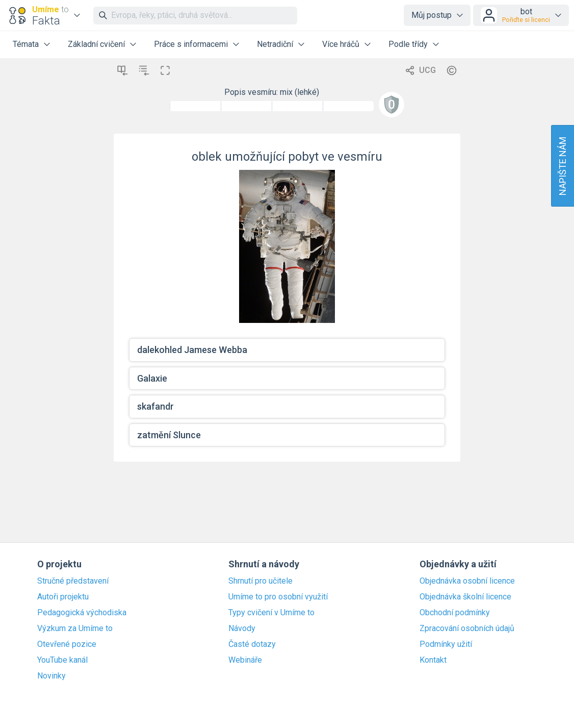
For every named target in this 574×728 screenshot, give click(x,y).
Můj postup (432, 15)
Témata (26, 44)
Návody (242, 629)
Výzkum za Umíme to (75, 629)
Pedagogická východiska (82, 613)
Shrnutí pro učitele (260, 581)
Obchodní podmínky (455, 613)
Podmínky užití (446, 644)
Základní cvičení (96, 44)
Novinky (51, 676)
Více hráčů (341, 44)
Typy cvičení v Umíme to (271, 613)
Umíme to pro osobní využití (278, 597)
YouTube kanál (62, 660)
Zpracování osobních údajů (467, 629)
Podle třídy (408, 44)
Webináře (245, 660)
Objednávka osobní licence (467, 581)
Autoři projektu (63, 597)
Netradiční (275, 44)
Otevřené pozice (67, 644)
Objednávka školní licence (465, 597)
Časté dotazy (252, 644)
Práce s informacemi (191, 44)
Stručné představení (73, 581)
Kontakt (433, 660)
